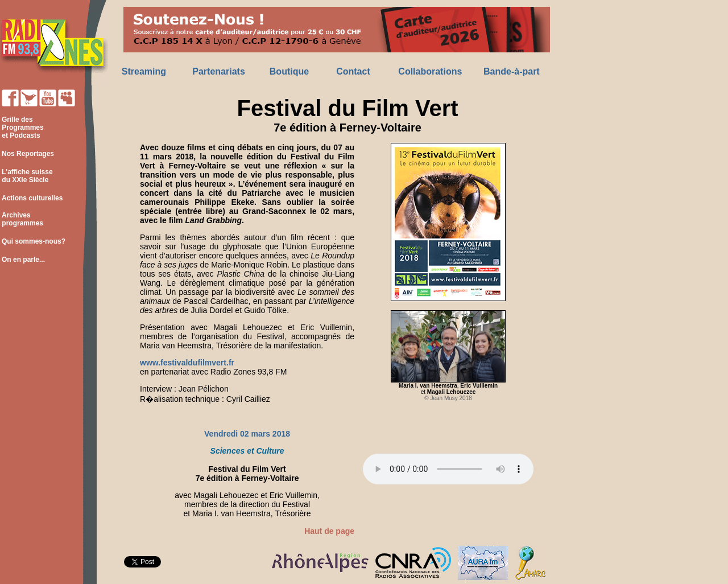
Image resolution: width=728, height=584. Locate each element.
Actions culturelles (32, 198)
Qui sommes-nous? (34, 241)
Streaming (144, 71)
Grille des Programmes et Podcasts (22, 128)
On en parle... (23, 260)
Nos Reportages (28, 154)
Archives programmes (22, 219)
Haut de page (329, 531)
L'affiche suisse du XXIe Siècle (26, 176)
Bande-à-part (512, 71)
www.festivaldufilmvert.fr (187, 363)
